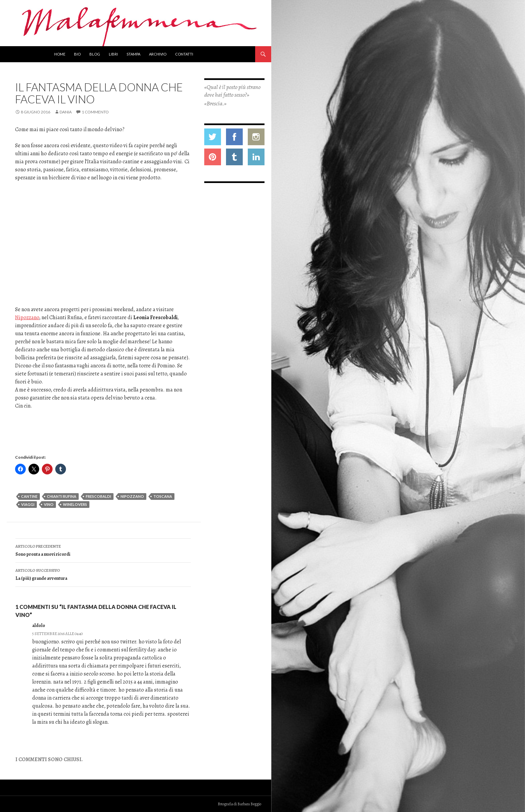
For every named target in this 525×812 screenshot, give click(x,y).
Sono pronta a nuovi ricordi (103, 550)
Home (60, 54)
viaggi (28, 504)
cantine (29, 496)
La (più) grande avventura (103, 574)
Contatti (184, 54)
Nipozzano (27, 318)
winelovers (75, 504)
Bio (77, 54)
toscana (163, 496)
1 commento (95, 112)
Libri (113, 54)
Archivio (158, 54)
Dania (66, 112)
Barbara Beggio (249, 804)
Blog (95, 54)
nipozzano (132, 496)
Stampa (133, 54)
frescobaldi (98, 496)
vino (49, 504)
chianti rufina (62, 496)
